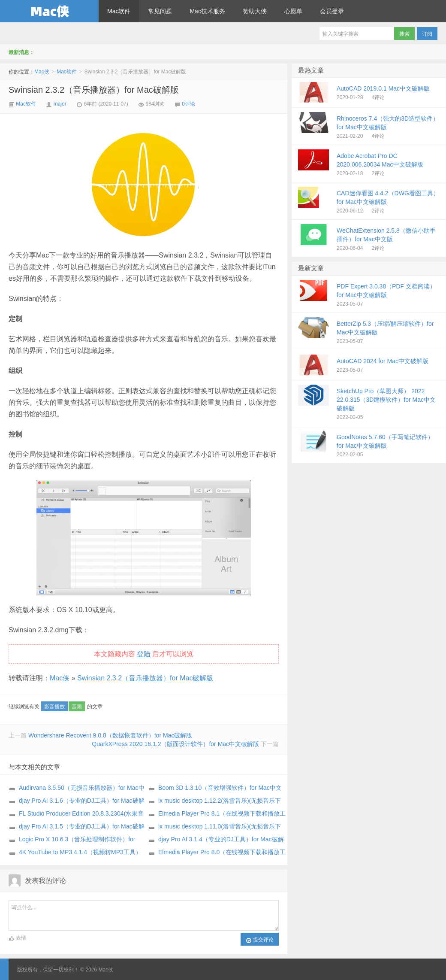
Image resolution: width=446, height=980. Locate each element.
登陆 (144, 654)
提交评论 (260, 940)
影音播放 (54, 707)
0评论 (188, 104)
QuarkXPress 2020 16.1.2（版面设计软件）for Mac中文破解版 (175, 744)
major (60, 104)
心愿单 (293, 11)
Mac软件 (119, 11)
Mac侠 (49, 11)
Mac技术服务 (207, 11)
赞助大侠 (255, 11)
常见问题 (160, 11)
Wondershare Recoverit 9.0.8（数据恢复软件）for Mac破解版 (110, 735)
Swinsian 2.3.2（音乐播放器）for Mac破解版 (94, 90)
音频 (77, 707)
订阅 (427, 34)
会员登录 (332, 11)
